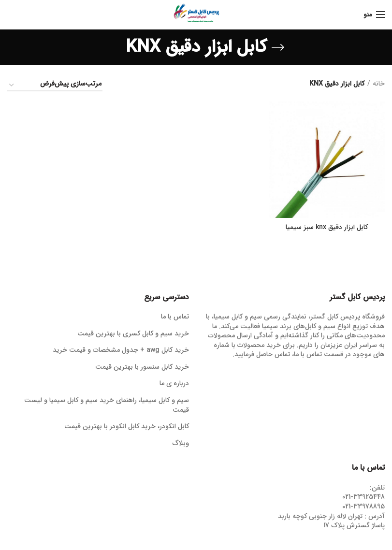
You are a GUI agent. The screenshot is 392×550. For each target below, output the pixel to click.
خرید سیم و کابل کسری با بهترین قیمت (133, 334)
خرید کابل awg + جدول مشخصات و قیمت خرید (121, 350)
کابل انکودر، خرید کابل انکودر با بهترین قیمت (127, 427)
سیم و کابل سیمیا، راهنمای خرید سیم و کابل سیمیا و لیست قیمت (107, 405)
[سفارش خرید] (55, 85)
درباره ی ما (174, 384)
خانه (379, 84)
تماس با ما (175, 317)
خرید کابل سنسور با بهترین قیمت (142, 367)
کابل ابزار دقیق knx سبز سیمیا (327, 227)
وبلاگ (181, 444)
